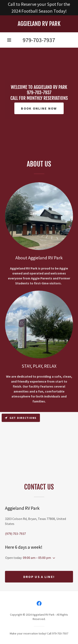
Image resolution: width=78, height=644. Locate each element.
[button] (9, 40)
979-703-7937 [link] (39, 40)
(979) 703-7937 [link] (15, 534)
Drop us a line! (39, 577)
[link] (39, 24)
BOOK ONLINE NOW (39, 108)
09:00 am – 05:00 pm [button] (37, 558)
